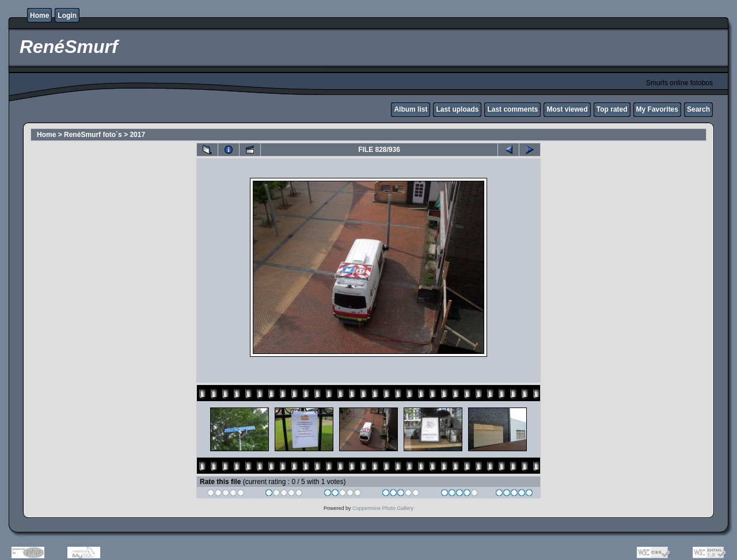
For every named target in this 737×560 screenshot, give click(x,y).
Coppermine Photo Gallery (383, 508)
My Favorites (657, 109)
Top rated (612, 109)
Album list (411, 109)
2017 (137, 135)
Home (39, 16)
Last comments (512, 109)
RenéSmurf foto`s (93, 135)
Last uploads (457, 109)
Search (698, 109)
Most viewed (567, 109)
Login (67, 16)
